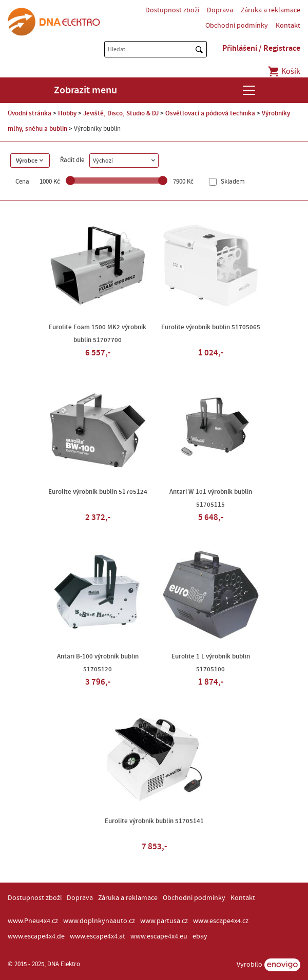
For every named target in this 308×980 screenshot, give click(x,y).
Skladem (232, 182)
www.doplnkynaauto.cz (99, 921)
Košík (284, 71)
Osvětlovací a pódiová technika (210, 113)
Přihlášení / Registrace (261, 48)
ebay (200, 936)
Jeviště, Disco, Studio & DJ (121, 113)
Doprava (220, 10)
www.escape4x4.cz (221, 921)
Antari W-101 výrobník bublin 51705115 (211, 498)
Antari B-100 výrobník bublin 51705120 (98, 663)
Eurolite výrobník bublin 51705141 (154, 821)
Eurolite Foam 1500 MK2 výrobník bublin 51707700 (98, 334)
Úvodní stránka (30, 113)
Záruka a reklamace (271, 10)
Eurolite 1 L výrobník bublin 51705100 (211, 663)
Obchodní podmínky (237, 26)
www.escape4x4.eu (159, 936)
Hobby (67, 113)
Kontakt (288, 26)
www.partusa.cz (164, 921)
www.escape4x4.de (36, 936)
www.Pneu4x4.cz (33, 921)
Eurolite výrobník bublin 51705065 (211, 327)
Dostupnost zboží (172, 10)
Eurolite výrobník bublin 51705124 (98, 492)
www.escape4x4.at (98, 936)
